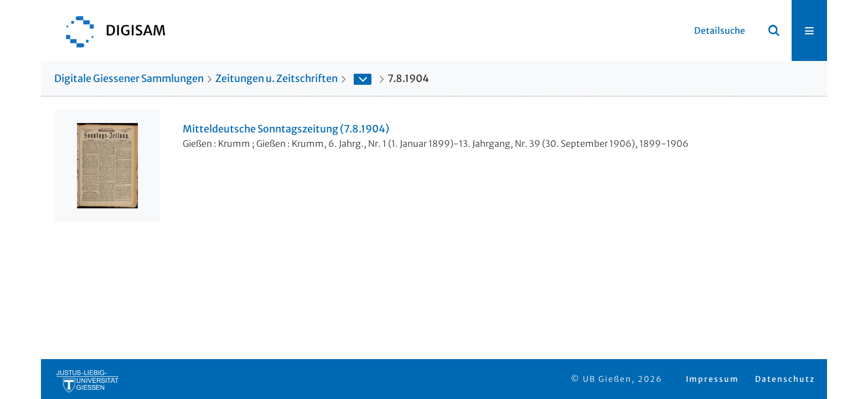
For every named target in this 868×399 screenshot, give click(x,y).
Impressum (712, 379)
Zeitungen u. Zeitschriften (277, 78)
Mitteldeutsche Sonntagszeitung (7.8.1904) (286, 129)
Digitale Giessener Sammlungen (129, 78)
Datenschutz (785, 379)
